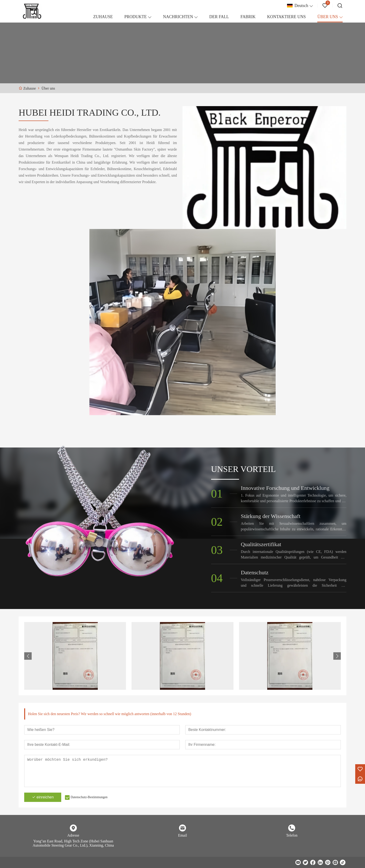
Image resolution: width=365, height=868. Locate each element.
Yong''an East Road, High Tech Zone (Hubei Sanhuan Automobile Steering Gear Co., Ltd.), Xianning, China (73, 843)
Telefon (292, 835)
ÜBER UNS (328, 17)
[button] (337, 656)
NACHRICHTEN (178, 17)
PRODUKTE (135, 17)
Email (182, 835)
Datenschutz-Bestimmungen (89, 797)
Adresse (73, 835)
